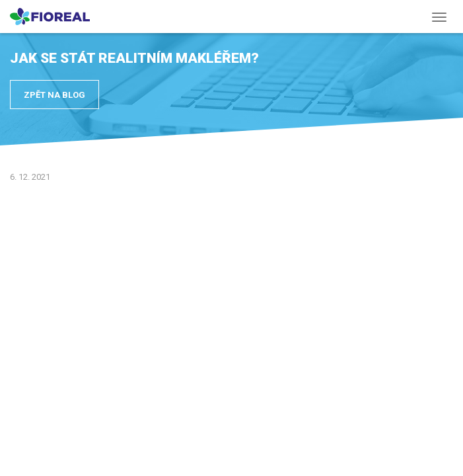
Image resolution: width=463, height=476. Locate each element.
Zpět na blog (54, 95)
